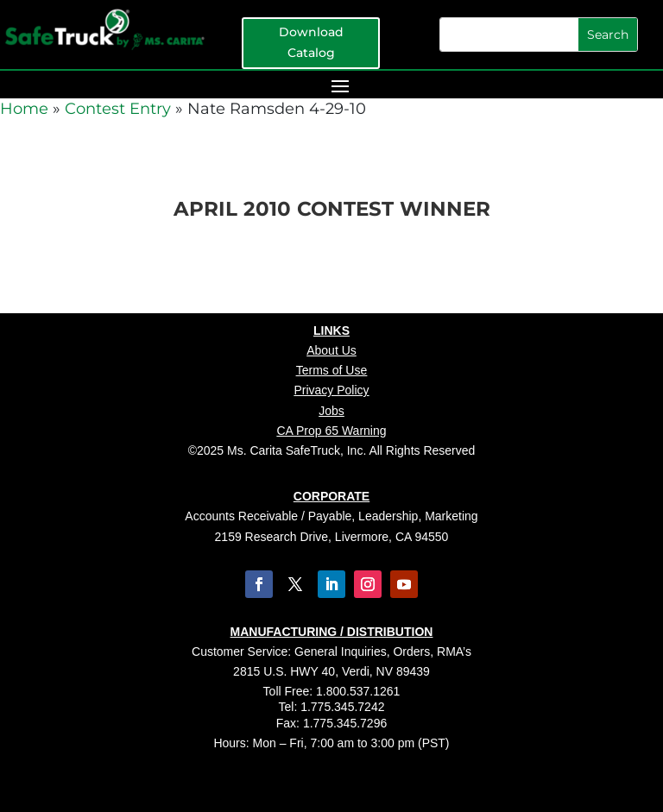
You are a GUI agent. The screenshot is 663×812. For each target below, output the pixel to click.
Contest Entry (118, 109)
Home (24, 109)
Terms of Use (331, 370)
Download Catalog (311, 42)
